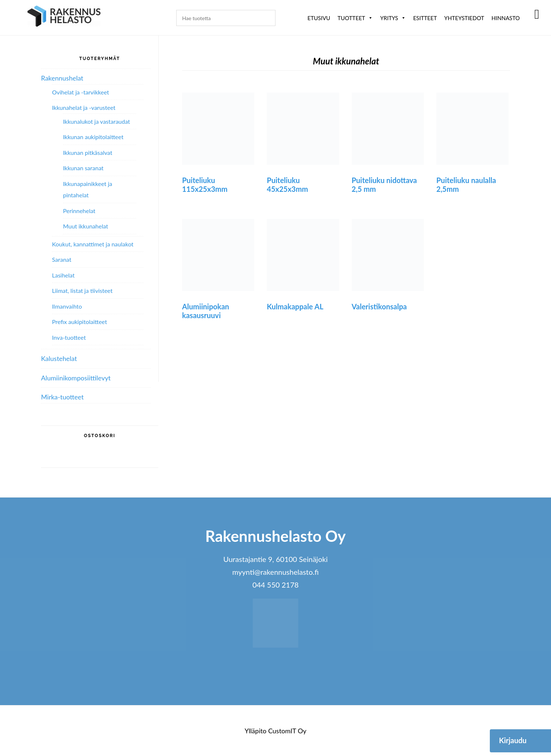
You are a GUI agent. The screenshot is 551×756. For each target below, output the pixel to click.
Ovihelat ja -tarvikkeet (81, 92)
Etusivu (319, 18)
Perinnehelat (79, 211)
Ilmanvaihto (67, 306)
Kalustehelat (59, 358)
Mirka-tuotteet (62, 397)
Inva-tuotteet (69, 337)
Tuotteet (355, 18)
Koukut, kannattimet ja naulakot (93, 244)
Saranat (62, 259)
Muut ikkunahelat (86, 226)
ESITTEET (425, 18)
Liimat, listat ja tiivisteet (82, 291)
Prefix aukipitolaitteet (79, 322)
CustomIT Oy (287, 731)
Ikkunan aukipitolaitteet (93, 137)
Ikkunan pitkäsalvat (88, 152)
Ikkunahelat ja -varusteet (84, 107)
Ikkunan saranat (83, 168)
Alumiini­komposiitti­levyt (76, 378)
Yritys (393, 18)
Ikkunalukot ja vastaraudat (97, 121)
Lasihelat (63, 275)
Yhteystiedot (464, 18)
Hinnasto (506, 18)
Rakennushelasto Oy (64, 17)
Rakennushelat (62, 78)
